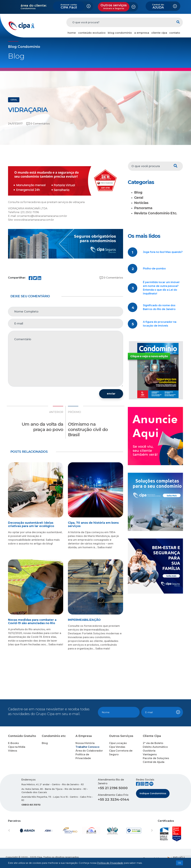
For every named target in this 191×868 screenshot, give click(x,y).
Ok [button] (179, 863)
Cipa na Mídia (17, 747)
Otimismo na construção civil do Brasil (88, 429)
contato (175, 33)
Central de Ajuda (154, 762)
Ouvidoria (149, 751)
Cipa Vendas (117, 747)
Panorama (143, 208)
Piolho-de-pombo (154, 269)
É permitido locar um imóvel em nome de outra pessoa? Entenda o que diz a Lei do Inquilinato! (161, 288)
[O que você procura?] (120, 22)
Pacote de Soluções (156, 758)
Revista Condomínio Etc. (156, 213)
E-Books (13, 743)
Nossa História (85, 743)
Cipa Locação (118, 743)
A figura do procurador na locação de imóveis (160, 324)
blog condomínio (120, 33)
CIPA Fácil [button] (69, 6)
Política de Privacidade (110, 863)
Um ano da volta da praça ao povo (42, 427)
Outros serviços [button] (114, 6)
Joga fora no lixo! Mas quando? (163, 252)
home (72, 33)
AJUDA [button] (158, 6)
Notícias (141, 203)
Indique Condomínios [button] (153, 793)
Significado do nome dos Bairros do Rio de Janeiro (159, 307)
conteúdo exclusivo (92, 33)
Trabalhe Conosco (87, 747)
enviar (111, 394)
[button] (19, 831)
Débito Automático (155, 747)
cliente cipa (159, 33)
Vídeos (13, 751)
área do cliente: (34, 6)
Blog (138, 192)
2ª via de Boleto (153, 743)
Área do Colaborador (89, 751)
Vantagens (150, 754)
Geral (139, 198)
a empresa (142, 33)
